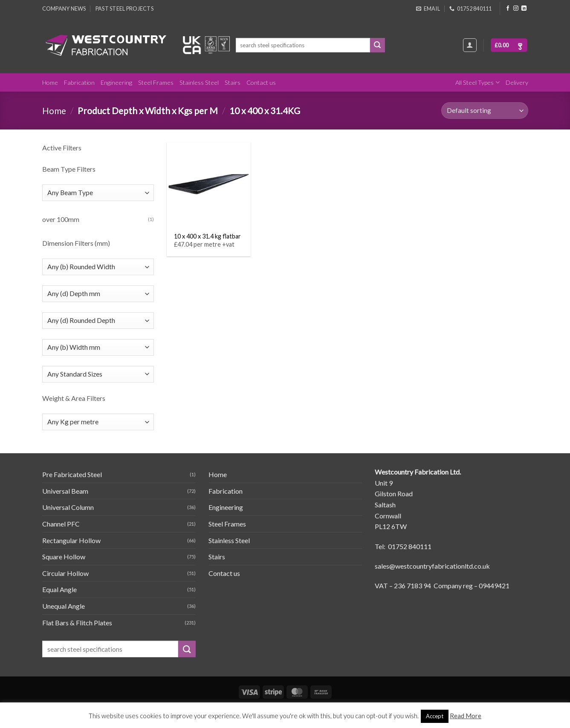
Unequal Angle (64, 606)
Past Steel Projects (124, 9)
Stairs (233, 82)
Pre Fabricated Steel (72, 474)
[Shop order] (485, 111)
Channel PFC (61, 524)
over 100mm (61, 219)
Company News (64, 9)
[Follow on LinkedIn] (524, 9)
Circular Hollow (65, 573)
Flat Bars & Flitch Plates (77, 623)
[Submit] (377, 45)
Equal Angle (59, 589)
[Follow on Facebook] (508, 9)
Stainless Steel (199, 82)
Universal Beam (65, 491)
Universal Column (68, 507)
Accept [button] (435, 716)
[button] (509, 45)
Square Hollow (64, 557)
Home (50, 82)
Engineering (116, 82)
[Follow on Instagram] (516, 9)
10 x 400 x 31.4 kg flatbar (207, 236)
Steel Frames (156, 82)
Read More (466, 716)
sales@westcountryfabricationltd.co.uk (432, 566)
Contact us (261, 82)
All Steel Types (477, 82)
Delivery (517, 82)
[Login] (470, 45)
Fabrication (79, 82)
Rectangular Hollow (71, 540)
